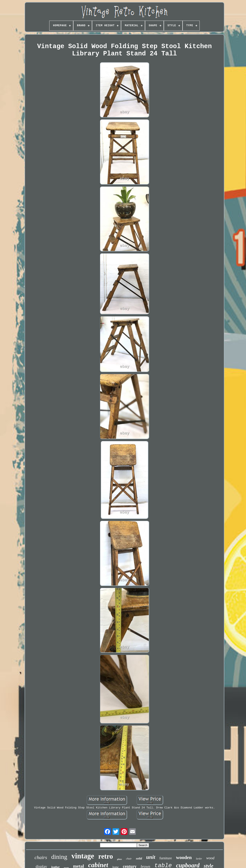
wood (210, 858)
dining (59, 857)
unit (151, 857)
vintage (83, 856)
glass (119, 859)
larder (199, 859)
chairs (41, 857)
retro (106, 856)
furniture (166, 858)
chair (129, 859)
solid (139, 858)
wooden (184, 857)
